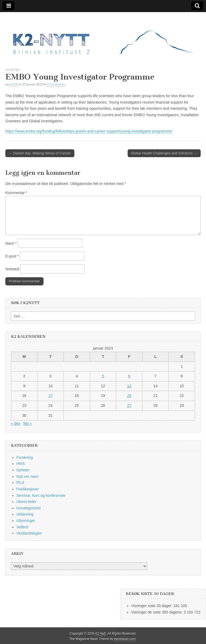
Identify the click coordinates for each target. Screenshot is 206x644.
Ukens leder (26, 502)
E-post (12, 256)
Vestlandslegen (29, 533)
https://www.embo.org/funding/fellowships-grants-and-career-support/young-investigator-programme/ (89, 131)
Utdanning (25, 514)
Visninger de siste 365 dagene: (157, 612)
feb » (27, 423)
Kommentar (16, 193)
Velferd (22, 527)
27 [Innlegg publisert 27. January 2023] (129, 406)
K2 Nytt (101, 634)
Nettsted (12, 269)
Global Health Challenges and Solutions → (164, 153)
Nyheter (12, 70)
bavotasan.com (125, 639)
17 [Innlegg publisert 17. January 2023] (50, 396)
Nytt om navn (27, 476)
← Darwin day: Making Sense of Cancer (40, 153)
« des (16, 423)
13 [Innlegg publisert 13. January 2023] (129, 386)
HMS (21, 464)
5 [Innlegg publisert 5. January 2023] (103, 376)
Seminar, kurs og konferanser (41, 495)
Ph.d (20, 483)
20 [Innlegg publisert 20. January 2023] (129, 396)
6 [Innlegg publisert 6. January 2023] (129, 376)
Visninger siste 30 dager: (152, 606)
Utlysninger (26, 521)
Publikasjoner (28, 489)
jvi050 (14, 84)
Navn (11, 243)
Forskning (25, 457)
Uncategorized (28, 508)
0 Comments (56, 84)
